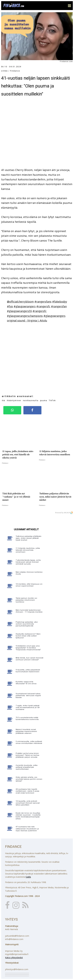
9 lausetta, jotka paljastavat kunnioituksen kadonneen (28, 671)
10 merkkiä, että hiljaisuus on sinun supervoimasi (29, 585)
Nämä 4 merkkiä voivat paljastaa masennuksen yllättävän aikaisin (26, 731)
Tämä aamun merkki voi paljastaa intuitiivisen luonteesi (26, 600)
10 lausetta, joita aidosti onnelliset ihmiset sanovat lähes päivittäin (28, 803)
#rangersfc (43, 306)
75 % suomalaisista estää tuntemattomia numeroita (27, 719)
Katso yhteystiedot (14, 958)
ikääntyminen (14, 401)
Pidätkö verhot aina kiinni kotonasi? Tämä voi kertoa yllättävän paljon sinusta (27, 755)
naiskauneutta (31, 401)
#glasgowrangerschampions (25, 316)
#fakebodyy (60, 302)
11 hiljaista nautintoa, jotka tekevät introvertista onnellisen (28, 550)
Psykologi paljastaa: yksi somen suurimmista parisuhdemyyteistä (27, 624)
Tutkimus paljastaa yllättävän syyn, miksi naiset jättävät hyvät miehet (29, 538)
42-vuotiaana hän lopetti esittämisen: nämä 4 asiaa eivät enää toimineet (27, 791)
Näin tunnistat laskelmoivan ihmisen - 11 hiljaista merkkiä (29, 611)
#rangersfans (43, 302)
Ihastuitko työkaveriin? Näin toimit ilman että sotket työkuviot (28, 636)
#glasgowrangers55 (19, 311)
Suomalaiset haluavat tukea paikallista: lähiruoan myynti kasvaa (28, 696)
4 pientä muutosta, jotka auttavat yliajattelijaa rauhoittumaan (27, 767)
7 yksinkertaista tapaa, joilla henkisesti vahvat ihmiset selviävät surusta (28, 562)
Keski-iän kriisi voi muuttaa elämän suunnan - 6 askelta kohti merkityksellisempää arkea (28, 816)
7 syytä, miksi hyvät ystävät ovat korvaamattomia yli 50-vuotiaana (28, 708)
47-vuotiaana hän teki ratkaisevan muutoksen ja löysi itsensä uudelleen (27, 829)
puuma (44, 401)
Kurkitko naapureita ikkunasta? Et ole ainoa (26, 683)
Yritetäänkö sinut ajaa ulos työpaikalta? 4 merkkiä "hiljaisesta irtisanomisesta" (28, 648)
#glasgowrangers (25, 306)
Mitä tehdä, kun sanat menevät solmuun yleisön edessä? (30, 659)
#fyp (10, 306)
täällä (28, 877)
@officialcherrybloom (20, 302)
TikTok (52, 401)
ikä (3, 401)
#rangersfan (59, 306)
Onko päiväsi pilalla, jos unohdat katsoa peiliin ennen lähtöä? (29, 779)
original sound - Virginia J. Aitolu (27, 320)
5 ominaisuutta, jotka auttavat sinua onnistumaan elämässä (29, 742)
